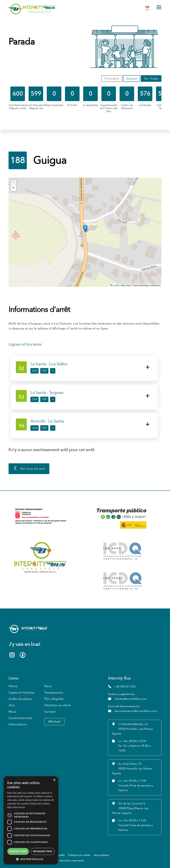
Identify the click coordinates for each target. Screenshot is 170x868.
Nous (12, 712)
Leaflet (115, 285)
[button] (85, 228)
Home (13, 686)
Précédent (112, 78)
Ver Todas (151, 78)
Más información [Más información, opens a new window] (16, 807)
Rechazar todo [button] (43, 851)
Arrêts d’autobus (20, 699)
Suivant (132, 78)
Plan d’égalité (54, 699)
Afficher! (54, 722)
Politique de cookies (79, 855)
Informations (18, 724)
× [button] (54, 780)
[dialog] (31, 820)
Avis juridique (102, 855)
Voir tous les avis (29, 469)
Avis (12, 705)
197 (44, 371)
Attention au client (57, 705)
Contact (50, 712)
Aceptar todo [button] (18, 851)
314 (34, 371)
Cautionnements (20, 718)
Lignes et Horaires (21, 693)
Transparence (54, 693)
